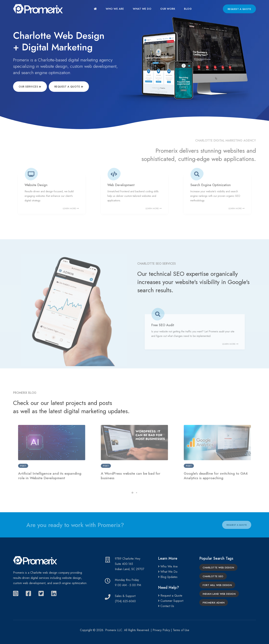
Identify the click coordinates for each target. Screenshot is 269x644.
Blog (188, 9)
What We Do (142, 9)
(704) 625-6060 (125, 601)
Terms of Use (181, 630)
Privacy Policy (161, 630)
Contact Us (166, 606)
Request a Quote (239, 9)
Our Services (30, 87)
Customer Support (171, 601)
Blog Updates (168, 577)
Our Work (168, 9)
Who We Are (115, 9)
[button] (132, 493)
